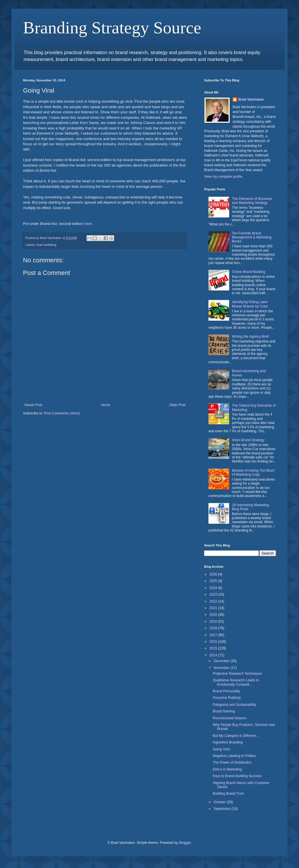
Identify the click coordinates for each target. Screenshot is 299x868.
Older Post (177, 405)
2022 (214, 601)
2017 (214, 635)
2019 (214, 622)
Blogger (185, 843)
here (88, 224)
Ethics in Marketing (227, 769)
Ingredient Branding (228, 742)
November (222, 668)
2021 (214, 608)
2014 (214, 655)
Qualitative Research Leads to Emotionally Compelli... (236, 682)
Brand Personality (226, 691)
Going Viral (221, 749)
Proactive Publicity (227, 698)
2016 (214, 642)
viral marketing (46, 245)
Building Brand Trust (228, 794)
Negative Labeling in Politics (234, 756)
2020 (214, 615)
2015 (214, 648)
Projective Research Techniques (237, 674)
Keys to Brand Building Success (237, 776)
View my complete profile (223, 177)
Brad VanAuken (251, 100)
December (222, 661)
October (220, 802)
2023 (214, 594)
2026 (214, 574)
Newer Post (33, 405)
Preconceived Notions (230, 718)
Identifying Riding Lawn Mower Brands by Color (250, 304)
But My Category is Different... (236, 736)
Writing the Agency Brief (250, 337)
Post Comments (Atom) (62, 413)
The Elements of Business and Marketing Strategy (252, 201)
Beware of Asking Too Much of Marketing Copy (253, 473)
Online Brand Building (249, 272)
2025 (214, 581)
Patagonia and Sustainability (234, 705)
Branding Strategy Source (112, 28)
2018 (214, 628)
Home (106, 405)
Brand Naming (224, 711)
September (223, 809)
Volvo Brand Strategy (248, 440)
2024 (214, 588)
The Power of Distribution (232, 762)
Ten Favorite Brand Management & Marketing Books (252, 237)
